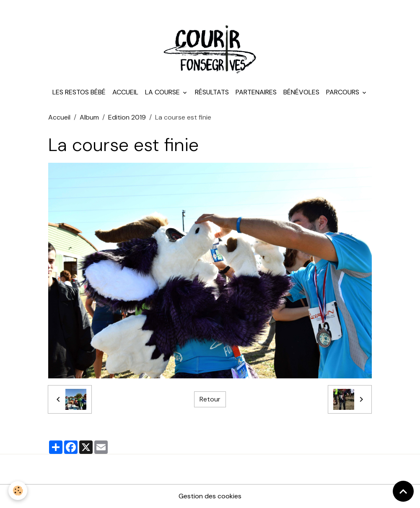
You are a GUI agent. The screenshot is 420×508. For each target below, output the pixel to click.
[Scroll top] (403, 491)
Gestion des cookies (210, 496)
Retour (210, 399)
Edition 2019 (127, 117)
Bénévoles (301, 92)
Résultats (212, 92)
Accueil (125, 92)
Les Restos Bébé (79, 92)
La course (163, 92)
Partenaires (256, 92)
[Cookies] (18, 491)
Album (89, 117)
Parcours (344, 92)
